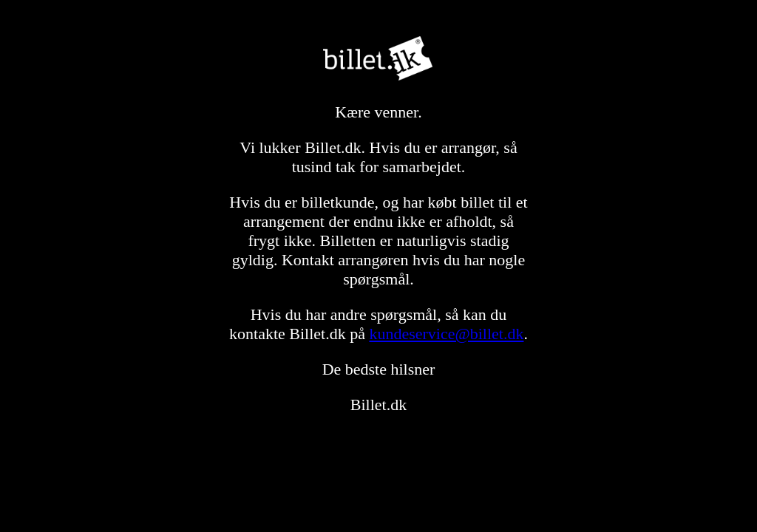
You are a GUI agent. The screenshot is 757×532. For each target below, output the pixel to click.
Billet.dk (378, 58)
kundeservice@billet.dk (446, 334)
